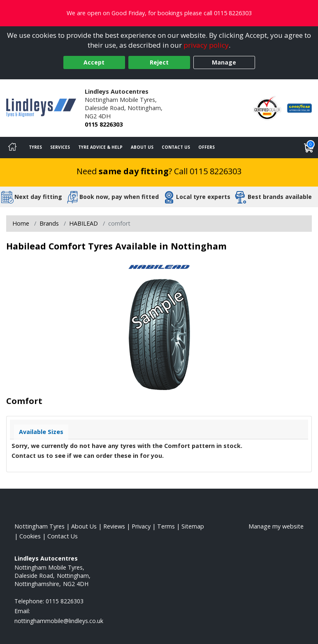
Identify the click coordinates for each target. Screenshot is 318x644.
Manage (224, 62)
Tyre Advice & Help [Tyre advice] (100, 147)
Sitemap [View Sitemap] (193, 526)
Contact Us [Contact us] (176, 147)
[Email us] (59, 621)
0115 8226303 (104, 124)
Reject (159, 62)
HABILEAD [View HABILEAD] (84, 223)
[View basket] (309, 148)
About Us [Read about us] (84, 526)
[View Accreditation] (267, 107)
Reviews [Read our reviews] (114, 526)
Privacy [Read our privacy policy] (141, 526)
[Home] (12, 148)
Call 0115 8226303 (208, 171)
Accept (94, 62)
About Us (142, 147)
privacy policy (206, 45)
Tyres (35, 147)
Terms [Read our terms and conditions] (166, 526)
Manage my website (276, 526)
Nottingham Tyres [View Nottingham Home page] (39, 526)
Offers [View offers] (207, 147)
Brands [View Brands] (49, 223)
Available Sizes (41, 432)
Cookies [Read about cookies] (30, 536)
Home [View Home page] (21, 223)
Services (60, 147)
